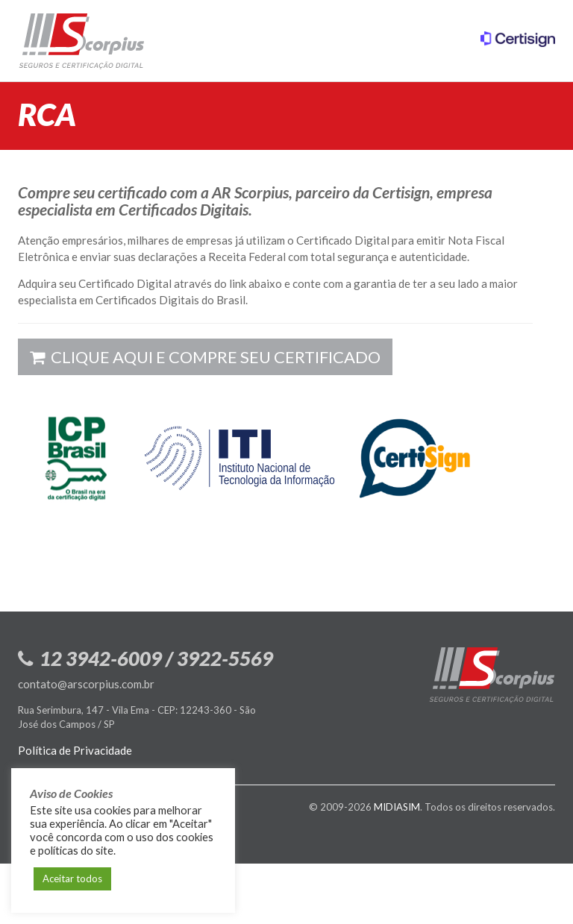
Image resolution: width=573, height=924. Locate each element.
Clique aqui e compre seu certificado (205, 357)
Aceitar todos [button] (72, 879)
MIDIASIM (397, 807)
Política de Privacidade (75, 750)
